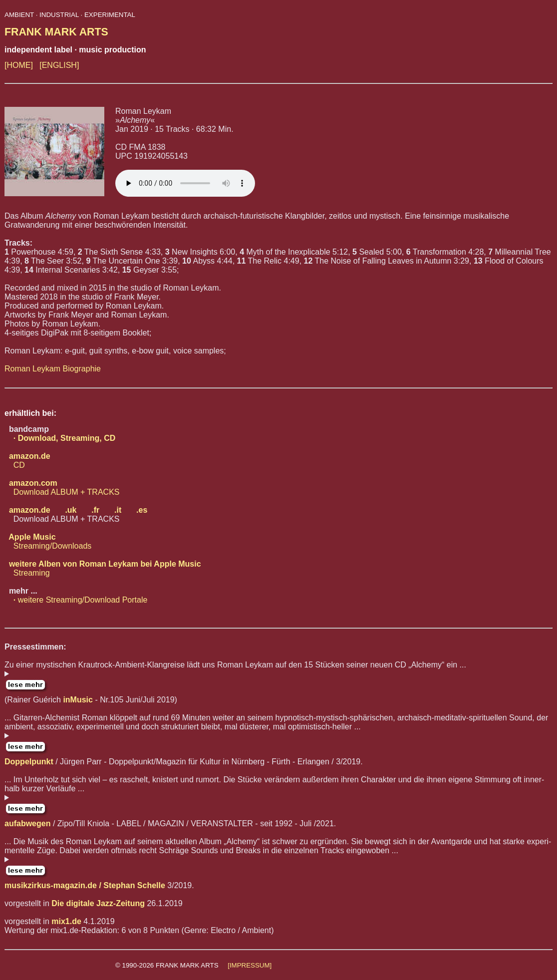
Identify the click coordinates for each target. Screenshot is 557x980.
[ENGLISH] (59, 65)
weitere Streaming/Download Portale (76, 600)
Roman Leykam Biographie (53, 369)
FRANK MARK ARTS (56, 32)
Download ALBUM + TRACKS (62, 488)
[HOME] (19, 65)
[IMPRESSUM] (250, 965)
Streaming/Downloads (48, 541)
